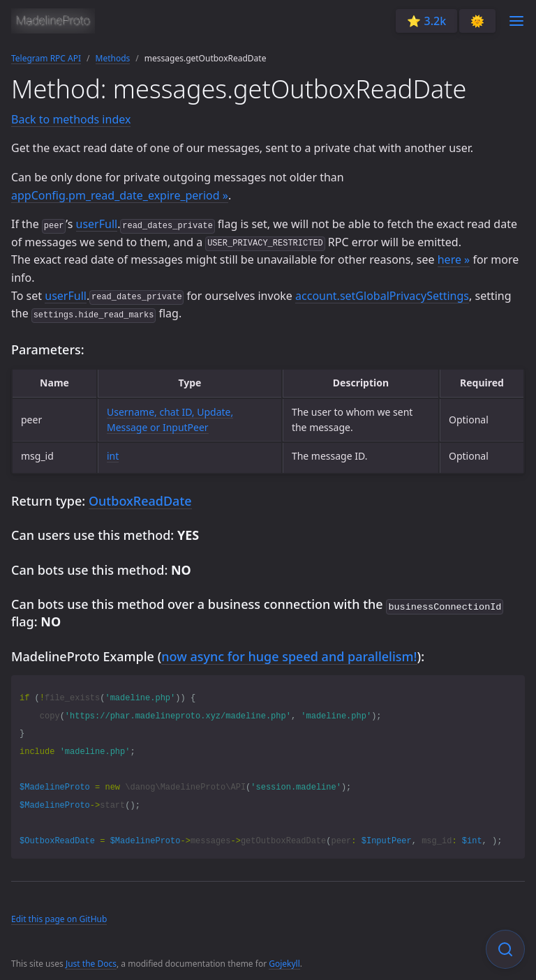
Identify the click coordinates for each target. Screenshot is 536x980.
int (113, 456)
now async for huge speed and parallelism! (289, 655)
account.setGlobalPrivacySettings (382, 296)
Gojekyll (284, 962)
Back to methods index (71, 119)
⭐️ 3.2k (426, 21)
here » (454, 259)
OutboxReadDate (140, 501)
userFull (97, 224)
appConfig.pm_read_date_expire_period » (120, 195)
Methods (113, 58)
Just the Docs (91, 962)
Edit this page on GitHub (59, 918)
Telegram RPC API (46, 58)
